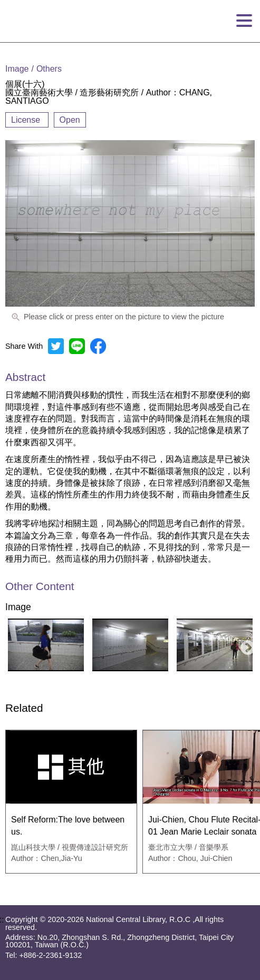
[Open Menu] (244, 21)
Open (70, 120)
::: (3, 46)
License (27, 120)
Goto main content (35, 4)
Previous (10, 645)
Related (24, 708)
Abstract (25, 377)
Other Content (40, 587)
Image (18, 607)
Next (245, 645)
